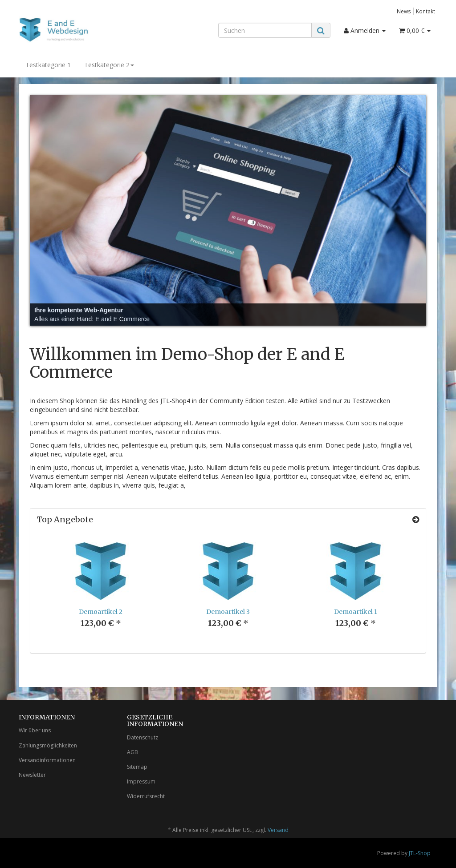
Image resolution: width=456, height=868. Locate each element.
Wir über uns (35, 730)
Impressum (141, 781)
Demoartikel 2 (101, 612)
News (404, 11)
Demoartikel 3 (228, 612)
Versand (278, 830)
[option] (101, 592)
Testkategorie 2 (109, 65)
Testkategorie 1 (48, 65)
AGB (132, 752)
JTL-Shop (420, 853)
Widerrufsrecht (146, 796)
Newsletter (32, 775)
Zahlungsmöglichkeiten (48, 745)
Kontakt (425, 11)
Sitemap (137, 767)
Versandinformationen (47, 760)
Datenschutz (142, 737)
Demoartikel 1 (356, 612)
